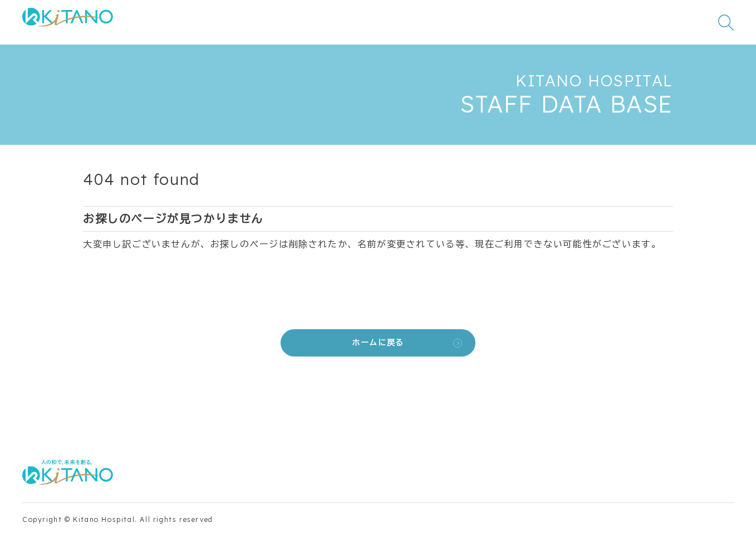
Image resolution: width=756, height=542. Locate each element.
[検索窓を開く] (726, 22)
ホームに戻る (378, 343)
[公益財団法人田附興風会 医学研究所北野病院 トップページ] (68, 23)
